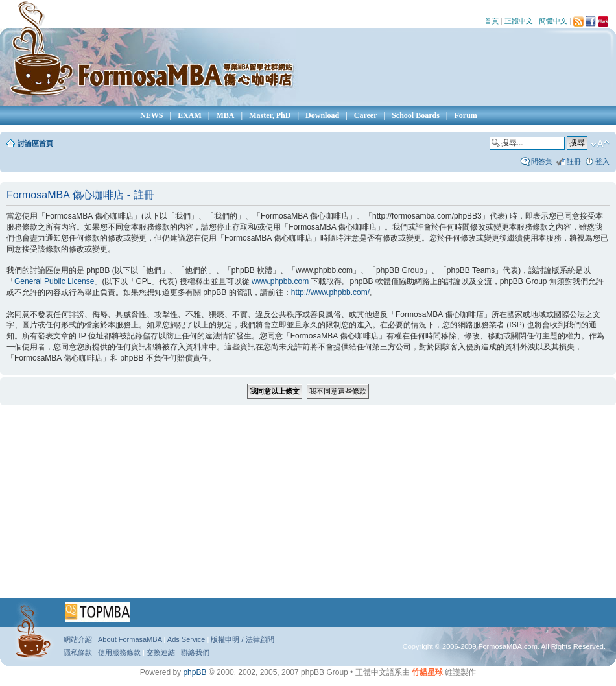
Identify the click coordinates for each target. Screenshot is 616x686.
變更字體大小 (600, 144)
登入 (602, 161)
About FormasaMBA (130, 639)
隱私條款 (78, 652)
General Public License (54, 281)
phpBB (195, 672)
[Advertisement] (285, 506)
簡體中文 (553, 21)
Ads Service (186, 639)
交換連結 (161, 652)
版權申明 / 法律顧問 (242, 639)
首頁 (492, 21)
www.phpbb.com (280, 281)
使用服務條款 (119, 652)
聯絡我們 (195, 652)
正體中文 (519, 21)
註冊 (574, 161)
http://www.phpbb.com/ (330, 292)
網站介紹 (78, 639)
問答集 (542, 161)
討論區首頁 (35, 143)
